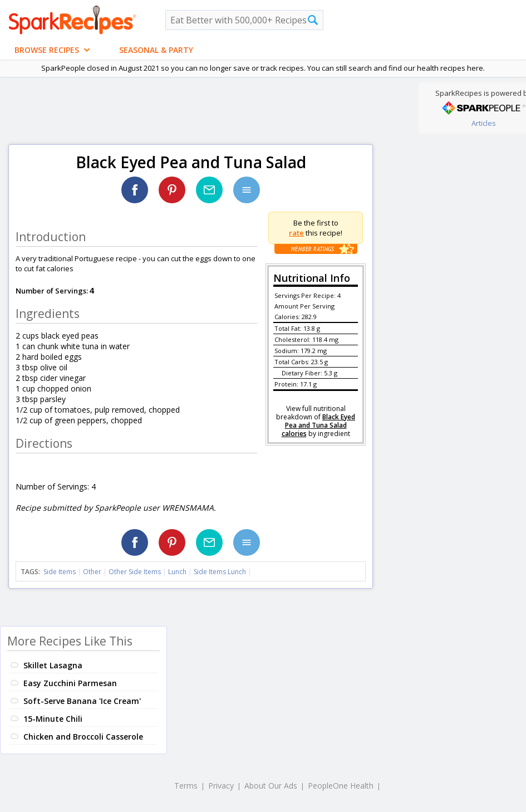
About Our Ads (271, 786)
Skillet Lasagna (53, 665)
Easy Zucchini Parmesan (70, 683)
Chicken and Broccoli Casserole (83, 737)
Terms (186, 786)
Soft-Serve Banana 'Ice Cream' (82, 701)
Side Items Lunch (220, 572)
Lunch (177, 572)
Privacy (221, 786)
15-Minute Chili (53, 719)
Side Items (60, 572)
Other (92, 572)
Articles (484, 123)
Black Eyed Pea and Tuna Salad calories (319, 425)
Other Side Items (135, 572)
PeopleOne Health (341, 786)
